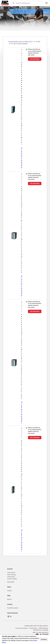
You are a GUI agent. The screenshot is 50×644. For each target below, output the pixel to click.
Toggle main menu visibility (47, 4)
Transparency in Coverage (41, 630)
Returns (9, 599)
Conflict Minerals (43, 628)
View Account (11, 573)
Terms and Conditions (22, 628)
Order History (11, 577)
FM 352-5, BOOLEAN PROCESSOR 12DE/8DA (22, 373)
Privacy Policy (33, 628)
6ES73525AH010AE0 (22, 330)
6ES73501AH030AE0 (22, 77)
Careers (9, 591)
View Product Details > (22, 159)
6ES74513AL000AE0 (22, 456)
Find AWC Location (13, 608)
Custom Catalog (12, 579)
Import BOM (11, 582)
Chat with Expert (35, 59)
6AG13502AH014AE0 (22, 202)
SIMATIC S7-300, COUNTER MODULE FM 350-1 (22, 120)
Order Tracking (11, 575)
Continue (44, 639)
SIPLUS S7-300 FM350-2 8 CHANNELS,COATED (22, 246)
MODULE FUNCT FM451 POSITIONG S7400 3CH (22, 500)
